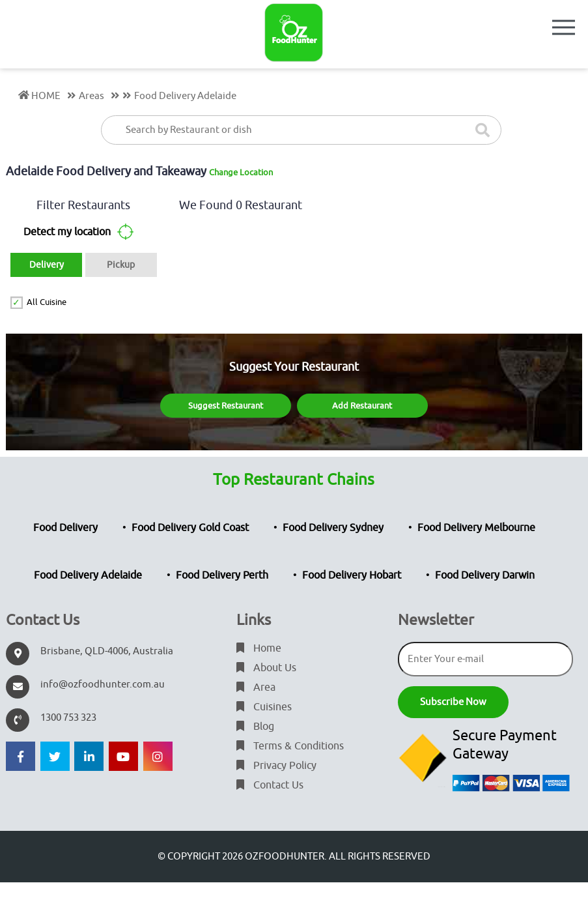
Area (256, 687)
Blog (255, 727)
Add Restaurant (362, 406)
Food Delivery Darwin (485, 575)
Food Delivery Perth (222, 575)
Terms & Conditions (290, 746)
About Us (266, 668)
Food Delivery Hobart (352, 575)
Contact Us (270, 785)
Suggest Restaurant (226, 406)
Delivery (47, 265)
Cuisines (264, 707)
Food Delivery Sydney (333, 528)
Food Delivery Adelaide (88, 575)
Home (259, 648)
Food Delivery (65, 528)
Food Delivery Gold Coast (190, 528)
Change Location (241, 172)
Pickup (121, 265)
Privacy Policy (276, 766)
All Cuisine (47, 302)
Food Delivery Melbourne (476, 528)
